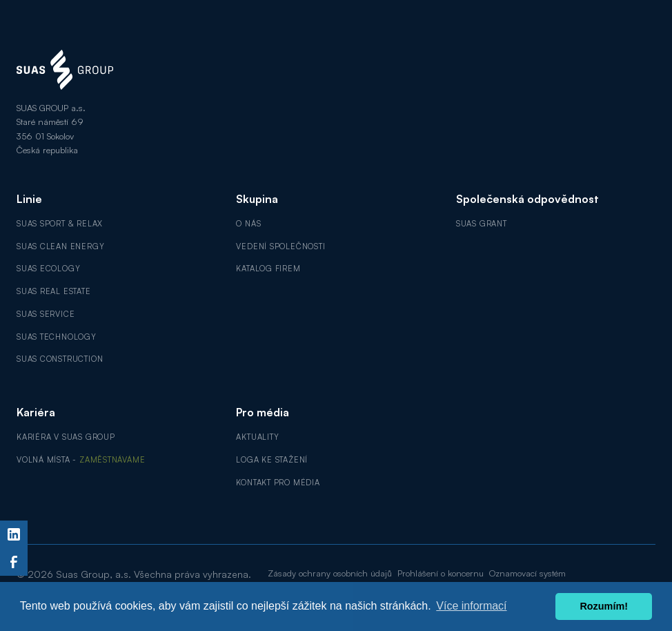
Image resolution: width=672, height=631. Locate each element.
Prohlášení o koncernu (441, 573)
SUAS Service (46, 314)
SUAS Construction (60, 359)
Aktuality (257, 437)
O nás (248, 224)
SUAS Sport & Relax (60, 224)
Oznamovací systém (527, 573)
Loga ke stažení (272, 460)
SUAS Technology (57, 337)
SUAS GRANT (482, 224)
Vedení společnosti (280, 246)
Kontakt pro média (278, 483)
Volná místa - (81, 460)
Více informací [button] (471, 606)
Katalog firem (268, 269)
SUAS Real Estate (54, 291)
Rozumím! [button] (604, 606)
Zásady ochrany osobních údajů (330, 573)
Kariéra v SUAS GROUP (66, 437)
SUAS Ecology (48, 269)
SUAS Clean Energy (60, 246)
